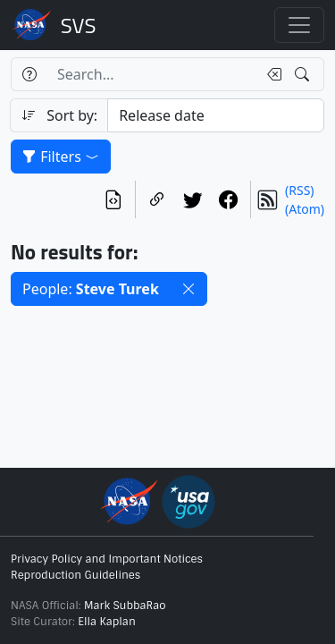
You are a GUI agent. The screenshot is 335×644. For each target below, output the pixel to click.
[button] (188, 289)
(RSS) (299, 190)
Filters (61, 157)
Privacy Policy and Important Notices (107, 559)
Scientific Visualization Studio (79, 25)
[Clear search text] (271, 74)
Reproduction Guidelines (75, 575)
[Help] (29, 74)
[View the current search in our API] (113, 199)
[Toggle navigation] (299, 25)
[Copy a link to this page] (157, 199)
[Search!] (304, 74)
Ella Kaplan (107, 622)
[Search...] (152, 74)
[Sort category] (216, 115)
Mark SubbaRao (125, 606)
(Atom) (305, 209)
